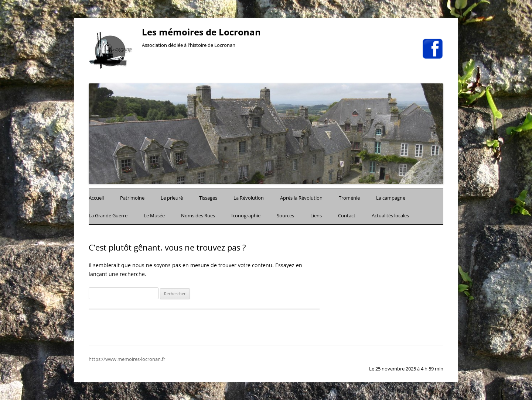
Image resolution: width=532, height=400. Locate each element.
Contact (347, 215)
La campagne (391, 198)
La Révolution (249, 198)
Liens (316, 215)
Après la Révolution (301, 198)
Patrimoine (132, 198)
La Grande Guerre (108, 215)
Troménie (349, 198)
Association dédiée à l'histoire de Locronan (189, 45)
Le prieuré (172, 198)
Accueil (96, 198)
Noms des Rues (198, 215)
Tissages (208, 198)
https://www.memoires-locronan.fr (127, 359)
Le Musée (154, 215)
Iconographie (246, 215)
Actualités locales (390, 215)
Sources (285, 215)
